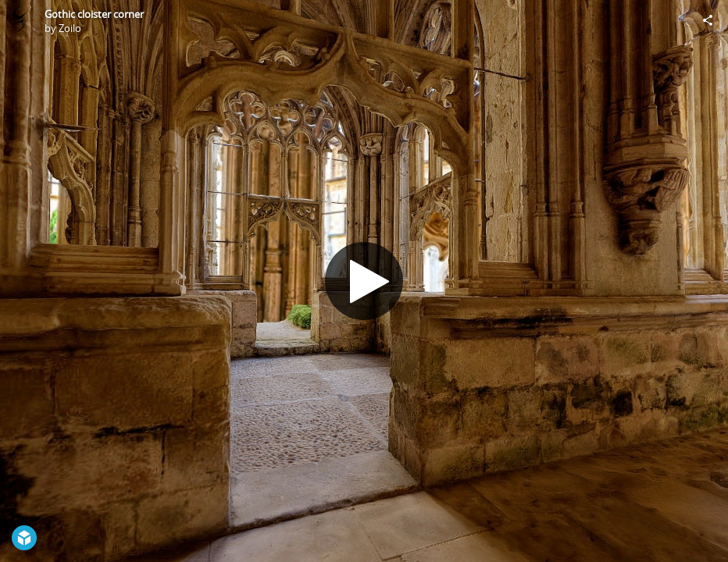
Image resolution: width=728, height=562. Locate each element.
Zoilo (70, 28)
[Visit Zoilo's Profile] (20, 20)
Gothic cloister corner (94, 14)
